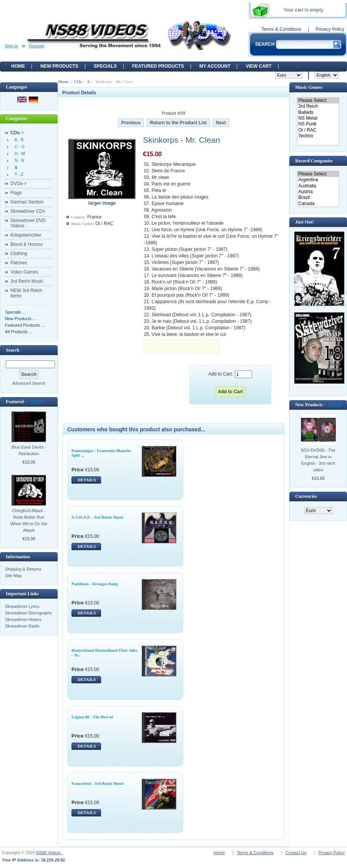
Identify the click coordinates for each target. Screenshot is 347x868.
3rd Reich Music (27, 281)
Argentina (318, 180)
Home (18, 66)
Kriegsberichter (26, 235)
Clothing (19, 254)
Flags (16, 193)
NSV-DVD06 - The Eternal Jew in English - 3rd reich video (318, 460)
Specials (105, 66)
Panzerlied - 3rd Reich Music (98, 783)
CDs (78, 82)
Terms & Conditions (281, 29)
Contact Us (296, 853)
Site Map (13, 576)
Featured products (158, 66)
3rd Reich (318, 106)
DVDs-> (18, 184)
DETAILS (87, 480)
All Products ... (19, 332)
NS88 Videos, (50, 853)
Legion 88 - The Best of (92, 717)
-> (17, 133)
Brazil (318, 198)
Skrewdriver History (23, 619)
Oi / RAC (318, 130)
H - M (19, 154)
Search (12, 350)
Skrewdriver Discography (28, 613)
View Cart (258, 66)
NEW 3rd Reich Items (26, 293)
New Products (59, 66)
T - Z (18, 174)
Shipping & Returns (23, 569)
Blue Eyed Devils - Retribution (29, 450)
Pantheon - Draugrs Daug (95, 584)
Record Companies (314, 161)
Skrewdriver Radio (22, 626)
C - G (18, 147)
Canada (318, 204)
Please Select (318, 101)
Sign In (12, 46)
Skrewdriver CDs (28, 211)
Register (37, 46)
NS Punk (318, 124)
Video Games (24, 272)
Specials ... (15, 312)
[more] (36, 402)
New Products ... (21, 319)
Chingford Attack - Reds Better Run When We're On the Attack (29, 520)
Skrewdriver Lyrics (22, 606)
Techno (318, 136)
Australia (318, 186)
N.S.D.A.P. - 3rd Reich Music (98, 517)
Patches (19, 263)
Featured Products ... (25, 325)
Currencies (306, 496)
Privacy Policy (330, 29)
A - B (18, 140)
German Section (27, 202)
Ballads (318, 113)
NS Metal (318, 118)
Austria (318, 192)
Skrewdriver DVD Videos (28, 223)
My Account (215, 66)
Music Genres (309, 87)
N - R (18, 160)
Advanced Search (29, 383)
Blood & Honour (27, 244)
